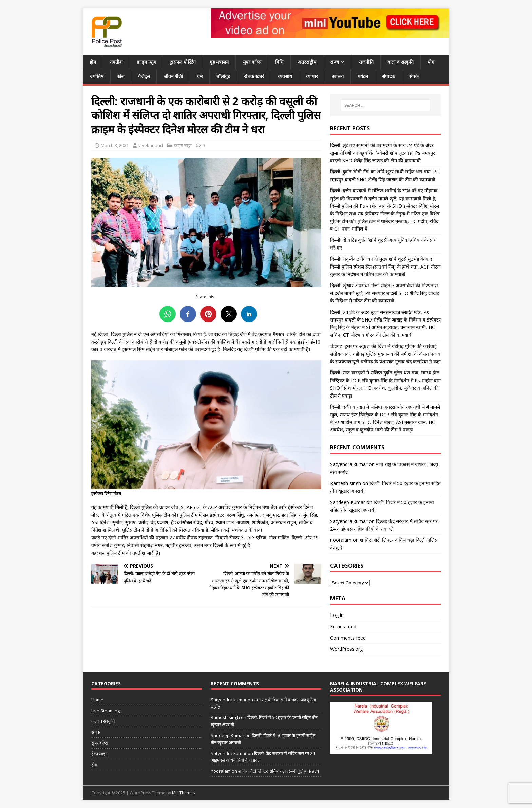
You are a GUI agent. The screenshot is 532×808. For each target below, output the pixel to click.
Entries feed (343, 627)
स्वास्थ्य (338, 76)
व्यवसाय (285, 76)
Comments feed (348, 638)
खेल (121, 76)
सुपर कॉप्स (252, 62)
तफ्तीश (116, 62)
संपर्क (414, 76)
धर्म (200, 76)
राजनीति (366, 62)
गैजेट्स (144, 76)
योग (431, 62)
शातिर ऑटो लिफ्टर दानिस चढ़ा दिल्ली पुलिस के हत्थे (279, 771)
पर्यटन (363, 76)
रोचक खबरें (254, 76)
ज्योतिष (97, 76)
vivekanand (151, 145)
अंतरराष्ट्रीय (307, 62)
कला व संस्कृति (401, 62)
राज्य (335, 62)
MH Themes (183, 793)
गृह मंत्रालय (219, 62)
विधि (279, 62)
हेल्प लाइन (99, 754)
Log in (337, 615)
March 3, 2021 (115, 145)
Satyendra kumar (349, 464)
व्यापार (312, 76)
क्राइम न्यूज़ (146, 62)
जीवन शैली (173, 76)
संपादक (389, 76)
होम (93, 62)
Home (97, 700)
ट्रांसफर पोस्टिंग (183, 62)
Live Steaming (106, 711)
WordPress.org (346, 649)
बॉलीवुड (223, 76)
